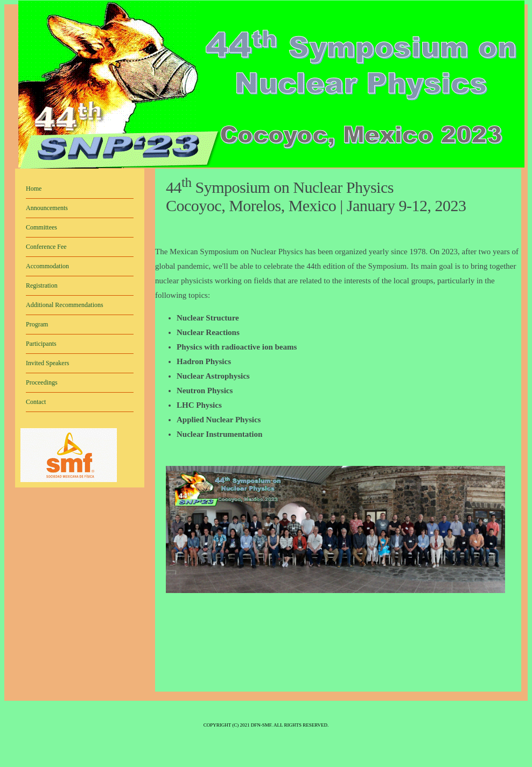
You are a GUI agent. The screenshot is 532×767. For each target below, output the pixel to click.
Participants (41, 344)
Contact (36, 402)
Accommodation (47, 266)
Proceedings (42, 382)
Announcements (47, 208)
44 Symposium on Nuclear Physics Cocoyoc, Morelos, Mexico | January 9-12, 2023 (316, 196)
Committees (41, 227)
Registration (42, 285)
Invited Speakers (47, 363)
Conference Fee (46, 247)
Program (37, 324)
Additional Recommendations (65, 305)
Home (34, 189)
